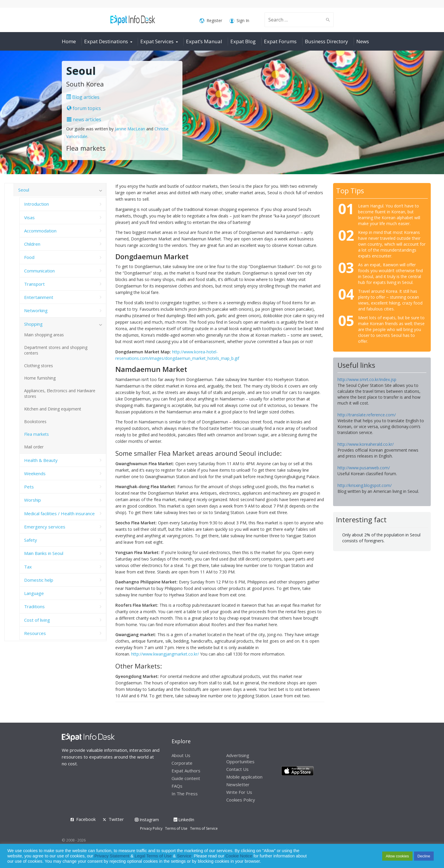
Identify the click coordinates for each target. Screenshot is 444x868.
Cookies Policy (241, 800)
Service (184, 856)
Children (32, 244)
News (363, 41)
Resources (35, 633)
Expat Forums (280, 41)
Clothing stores (39, 366)
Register (211, 21)
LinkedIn (184, 820)
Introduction (36, 204)
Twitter (116, 819)
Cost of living (37, 620)
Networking (36, 310)
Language (34, 593)
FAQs (177, 786)
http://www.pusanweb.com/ (364, 468)
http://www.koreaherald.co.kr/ (366, 444)
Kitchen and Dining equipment (53, 409)
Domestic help (39, 580)
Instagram (147, 820)
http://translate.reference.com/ (367, 415)
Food (29, 257)
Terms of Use (176, 828)
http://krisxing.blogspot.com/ (365, 485)
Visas (29, 217)
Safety (31, 540)
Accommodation (40, 231)
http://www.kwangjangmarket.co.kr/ (165, 654)
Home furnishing (40, 378)
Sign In (239, 21)
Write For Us (239, 792)
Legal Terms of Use (153, 856)
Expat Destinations (106, 41)
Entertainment (39, 297)
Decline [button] (424, 856)
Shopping (33, 324)
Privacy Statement (112, 856)
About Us (181, 755)
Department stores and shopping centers (56, 350)
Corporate (182, 763)
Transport (34, 284)
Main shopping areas (44, 335)
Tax (28, 567)
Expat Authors (186, 771)
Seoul (24, 190)
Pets (29, 487)
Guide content (186, 778)
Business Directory (326, 41)
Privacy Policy (151, 828)
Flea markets (36, 434)
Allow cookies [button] (397, 856)
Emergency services (45, 527)
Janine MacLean (130, 129)
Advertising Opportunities (240, 758)
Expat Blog (243, 41)
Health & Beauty (41, 460)
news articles (84, 119)
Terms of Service (204, 828)
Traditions (34, 606)
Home (69, 41)
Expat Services (157, 41)
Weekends (35, 473)
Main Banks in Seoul (44, 553)
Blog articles (83, 97)
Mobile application (244, 777)
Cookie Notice (239, 856)
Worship (33, 500)
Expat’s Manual (204, 41)
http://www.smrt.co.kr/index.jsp (367, 379)
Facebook (86, 819)
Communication (39, 271)
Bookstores (35, 421)
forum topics (84, 108)
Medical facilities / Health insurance (59, 513)
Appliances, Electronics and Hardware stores (60, 393)
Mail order (34, 447)
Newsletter (238, 784)
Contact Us (237, 769)
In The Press (185, 794)
